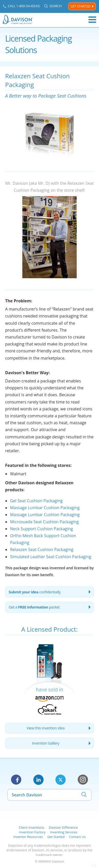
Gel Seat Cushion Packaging (36, 501)
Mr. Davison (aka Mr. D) (27, 183)
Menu (92, 20)
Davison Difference (63, 827)
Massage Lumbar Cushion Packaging (45, 508)
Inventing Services (64, 832)
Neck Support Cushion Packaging (41, 529)
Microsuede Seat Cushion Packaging (44, 522)
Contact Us (77, 837)
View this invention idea (46, 728)
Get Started (81, 6)
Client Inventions (32, 827)
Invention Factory (32, 832)
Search (56, 6)
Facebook (16, 780)
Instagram (83, 780)
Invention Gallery (46, 743)
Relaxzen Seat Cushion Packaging (42, 549)
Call (24, 6)
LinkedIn (38, 780)
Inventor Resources (28, 837)
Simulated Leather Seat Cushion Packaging (51, 557)
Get (34, 607)
